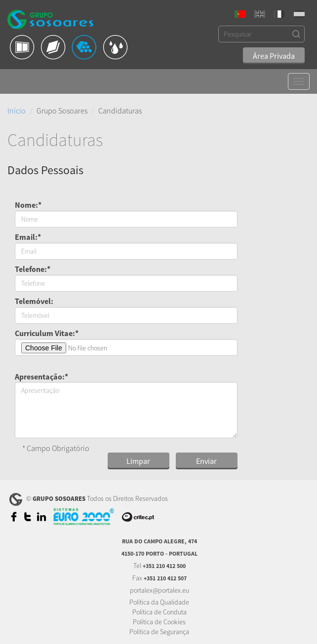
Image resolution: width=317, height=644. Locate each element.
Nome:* (28, 205)
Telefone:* (33, 269)
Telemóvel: (34, 301)
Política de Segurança (159, 632)
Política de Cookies (159, 622)
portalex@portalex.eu (159, 590)
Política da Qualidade (159, 602)
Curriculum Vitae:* (47, 333)
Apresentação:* (41, 377)
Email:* (28, 237)
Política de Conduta (159, 612)
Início (17, 111)
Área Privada (274, 56)
